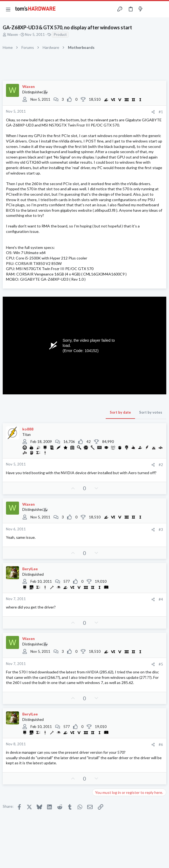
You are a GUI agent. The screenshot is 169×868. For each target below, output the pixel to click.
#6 (161, 745)
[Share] (153, 112)
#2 (161, 465)
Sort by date (120, 412)
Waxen (12, 34)
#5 (161, 664)
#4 (161, 599)
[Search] (162, 9)
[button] (8, 9)
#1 (161, 112)
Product (60, 34)
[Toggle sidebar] (151, 9)
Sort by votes (151, 412)
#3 (161, 530)
